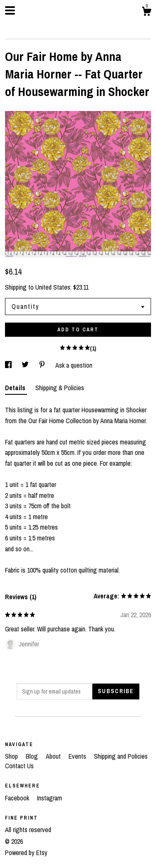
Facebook (18, 798)
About (54, 756)
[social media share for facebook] (9, 365)
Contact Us (19, 766)
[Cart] (146, 13)
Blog (33, 756)
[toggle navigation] (10, 10)
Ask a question (74, 365)
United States (53, 287)
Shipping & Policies (60, 388)
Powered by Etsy (26, 853)
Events (78, 756)
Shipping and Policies (121, 756)
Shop (12, 756)
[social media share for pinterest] (43, 365)
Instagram (50, 798)
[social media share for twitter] (26, 365)
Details (16, 388)
